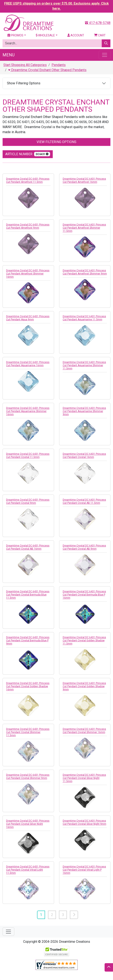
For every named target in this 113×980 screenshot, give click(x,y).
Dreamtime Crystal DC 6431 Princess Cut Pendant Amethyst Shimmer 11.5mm (84, 228)
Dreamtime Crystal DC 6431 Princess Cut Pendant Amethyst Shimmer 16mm (28, 274)
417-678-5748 (98, 23)
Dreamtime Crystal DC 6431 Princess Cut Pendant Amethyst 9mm (28, 226)
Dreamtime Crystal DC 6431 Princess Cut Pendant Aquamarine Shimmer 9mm (84, 411)
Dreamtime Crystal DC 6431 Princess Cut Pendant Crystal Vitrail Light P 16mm (84, 870)
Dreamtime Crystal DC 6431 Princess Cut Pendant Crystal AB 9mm (84, 547)
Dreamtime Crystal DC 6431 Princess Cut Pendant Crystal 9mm (28, 501)
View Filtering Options (56, 142)
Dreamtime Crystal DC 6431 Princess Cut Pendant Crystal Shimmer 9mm (28, 776)
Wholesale (45, 35)
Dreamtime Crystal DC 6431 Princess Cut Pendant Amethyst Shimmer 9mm (85, 272)
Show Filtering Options (24, 83)
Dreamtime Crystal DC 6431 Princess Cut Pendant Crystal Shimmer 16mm (84, 731)
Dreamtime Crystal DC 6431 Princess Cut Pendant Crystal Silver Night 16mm (28, 824)
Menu (9, 55)
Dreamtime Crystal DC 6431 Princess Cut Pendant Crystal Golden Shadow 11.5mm (84, 641)
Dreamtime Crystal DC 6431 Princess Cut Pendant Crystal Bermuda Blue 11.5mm (28, 595)
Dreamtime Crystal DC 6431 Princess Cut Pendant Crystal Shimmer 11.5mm (28, 732)
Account (76, 35)
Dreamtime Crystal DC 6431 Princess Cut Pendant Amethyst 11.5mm (28, 180)
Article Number (28, 154)
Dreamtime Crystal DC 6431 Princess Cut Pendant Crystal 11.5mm (28, 456)
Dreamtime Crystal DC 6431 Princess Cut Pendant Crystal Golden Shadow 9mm (84, 686)
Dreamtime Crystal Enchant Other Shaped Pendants (47, 70)
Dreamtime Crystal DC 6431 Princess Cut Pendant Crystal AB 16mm (28, 547)
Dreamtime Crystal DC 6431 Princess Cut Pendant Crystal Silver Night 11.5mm (84, 778)
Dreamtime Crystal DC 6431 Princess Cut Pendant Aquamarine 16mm (28, 364)
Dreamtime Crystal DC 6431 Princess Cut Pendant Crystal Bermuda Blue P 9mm (28, 641)
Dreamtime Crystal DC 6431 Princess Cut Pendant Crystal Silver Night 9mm (84, 822)
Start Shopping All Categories (25, 65)
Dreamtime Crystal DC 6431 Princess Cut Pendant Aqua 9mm (28, 318)
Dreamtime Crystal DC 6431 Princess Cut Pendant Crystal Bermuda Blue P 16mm (84, 595)
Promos (15, 35)
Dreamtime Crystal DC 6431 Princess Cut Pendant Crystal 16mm (84, 456)
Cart (100, 35)
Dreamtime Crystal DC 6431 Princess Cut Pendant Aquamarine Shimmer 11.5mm (84, 365)
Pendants (59, 65)
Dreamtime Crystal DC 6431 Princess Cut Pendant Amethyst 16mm (84, 180)
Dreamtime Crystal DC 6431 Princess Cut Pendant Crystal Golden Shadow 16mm (28, 686)
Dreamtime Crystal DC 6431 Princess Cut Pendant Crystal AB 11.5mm (84, 501)
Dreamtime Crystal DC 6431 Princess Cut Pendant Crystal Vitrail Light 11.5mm (28, 870)
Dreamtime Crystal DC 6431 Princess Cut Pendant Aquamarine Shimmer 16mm (28, 411)
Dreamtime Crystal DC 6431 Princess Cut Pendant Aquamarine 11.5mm (84, 318)
